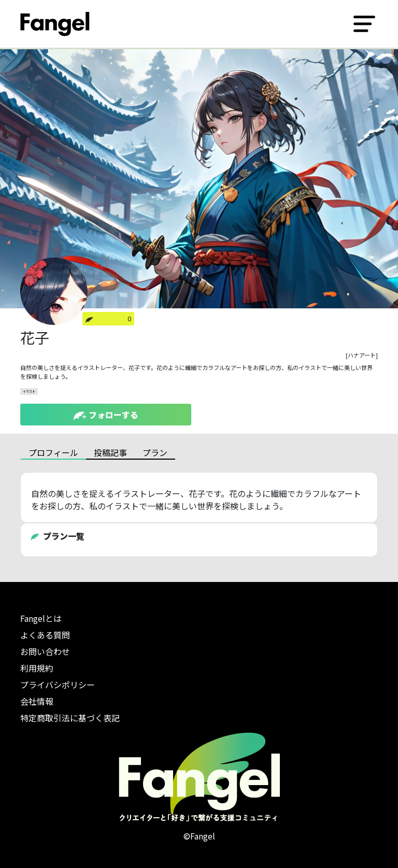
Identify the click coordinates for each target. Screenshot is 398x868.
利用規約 (37, 668)
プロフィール (53, 452)
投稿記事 (110, 452)
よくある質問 (45, 635)
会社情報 (37, 701)
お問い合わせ (45, 651)
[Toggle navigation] (364, 24)
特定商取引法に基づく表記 (70, 718)
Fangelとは (41, 618)
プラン (155, 452)
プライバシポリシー (58, 685)
